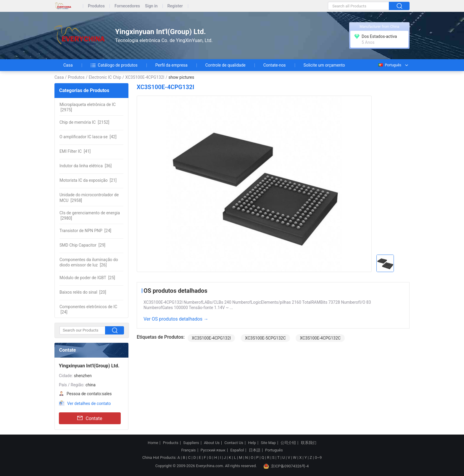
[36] (86, 166)
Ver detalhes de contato (89, 403)
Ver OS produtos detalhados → (176, 319)
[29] (82, 245)
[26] (89, 262)
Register (175, 6)
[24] (85, 231)
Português (389, 65)
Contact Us (234, 443)
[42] (88, 137)
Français (188, 450)
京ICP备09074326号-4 (286, 466)
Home (153, 443)
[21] (88, 180)
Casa (68, 65)
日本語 (255, 450)
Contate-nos (275, 65)
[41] (75, 151)
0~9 (318, 457)
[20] (83, 292)
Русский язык (213, 450)
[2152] (84, 122)
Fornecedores (127, 6)
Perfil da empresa (171, 65)
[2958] (89, 197)
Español (237, 450)
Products (171, 443)
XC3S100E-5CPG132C (265, 338)
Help (252, 443)
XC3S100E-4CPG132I (145, 77)
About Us (212, 443)
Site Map (268, 443)
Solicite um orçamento (324, 65)
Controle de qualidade (225, 65)
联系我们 (309, 443)
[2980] (90, 216)
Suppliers (191, 443)
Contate (90, 418)
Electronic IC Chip (105, 77)
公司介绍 (288, 443)
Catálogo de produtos (114, 65)
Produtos (96, 6)
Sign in (151, 6)
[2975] (88, 107)
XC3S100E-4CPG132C (320, 338)
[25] (87, 278)
